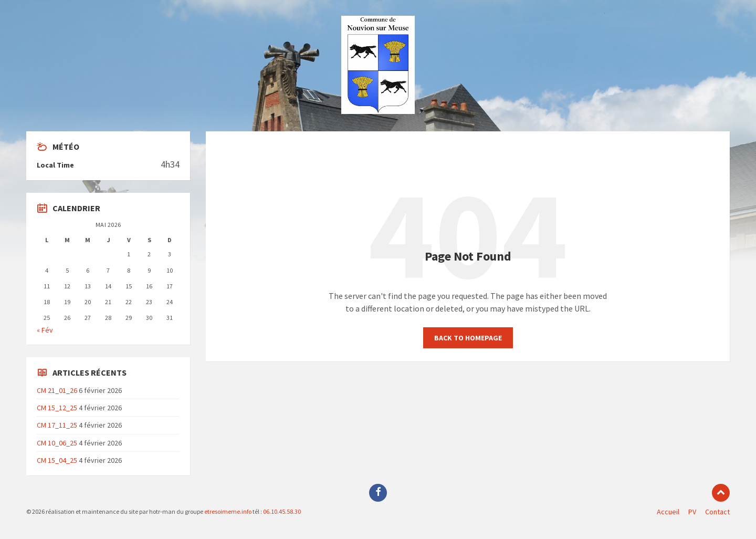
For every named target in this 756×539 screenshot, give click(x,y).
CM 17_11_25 (57, 425)
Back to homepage (468, 338)
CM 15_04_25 (57, 460)
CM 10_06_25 (57, 443)
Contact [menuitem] (717, 512)
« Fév (45, 330)
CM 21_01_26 (57, 390)
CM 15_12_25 (57, 408)
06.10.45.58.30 (281, 511)
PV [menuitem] (692, 512)
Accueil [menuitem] (668, 512)
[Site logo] (378, 111)
